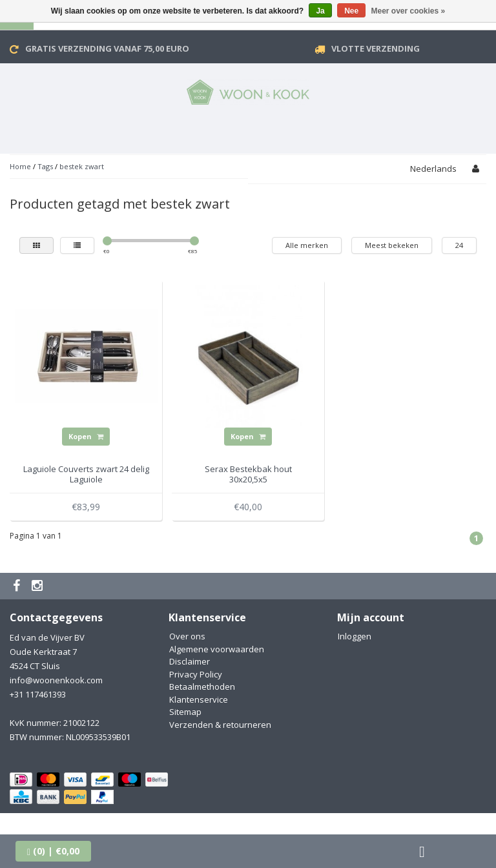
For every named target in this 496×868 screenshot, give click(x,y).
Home (20, 166)
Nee (351, 11)
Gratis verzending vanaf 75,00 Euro (107, 48)
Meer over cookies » (408, 11)
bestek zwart (82, 166)
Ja (320, 11)
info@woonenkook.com (56, 680)
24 (459, 245)
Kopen (86, 436)
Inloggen (355, 636)
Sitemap (185, 712)
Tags (45, 166)
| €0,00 (53, 851)
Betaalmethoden (202, 687)
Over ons (187, 636)
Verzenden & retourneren (220, 725)
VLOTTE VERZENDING (376, 48)
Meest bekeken (392, 245)
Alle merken (307, 245)
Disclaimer (190, 661)
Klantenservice (199, 699)
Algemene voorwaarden (217, 649)
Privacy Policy (196, 674)
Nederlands (433, 169)
